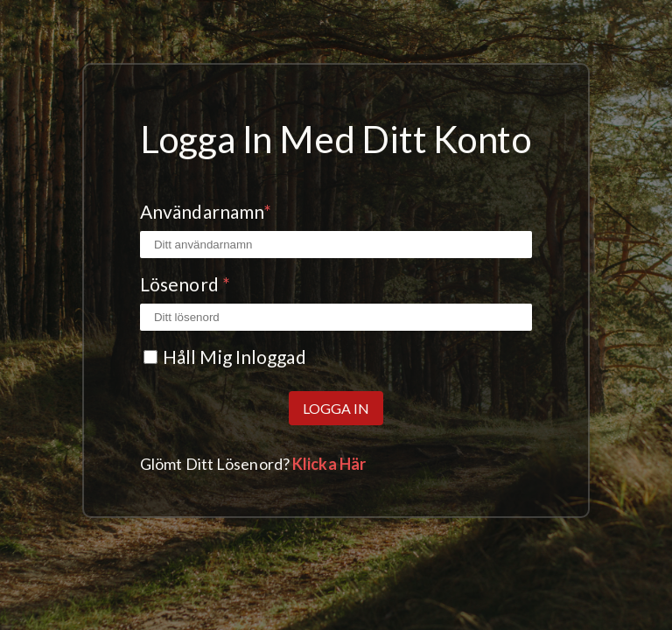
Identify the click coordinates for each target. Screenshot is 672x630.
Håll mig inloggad (234, 357)
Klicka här (329, 464)
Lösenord (185, 284)
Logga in (336, 408)
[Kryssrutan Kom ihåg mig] (150, 357)
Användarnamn (206, 211)
